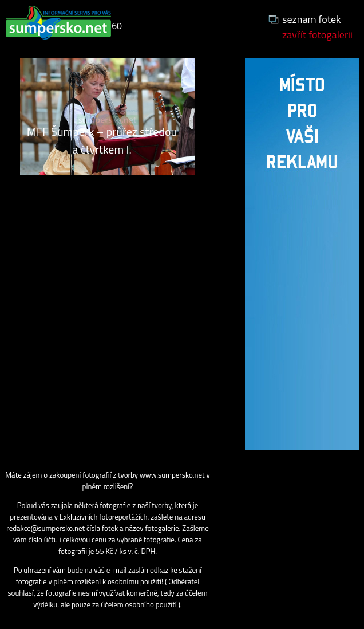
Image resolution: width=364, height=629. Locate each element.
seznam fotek (312, 19)
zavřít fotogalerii (317, 35)
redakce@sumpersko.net (45, 528)
